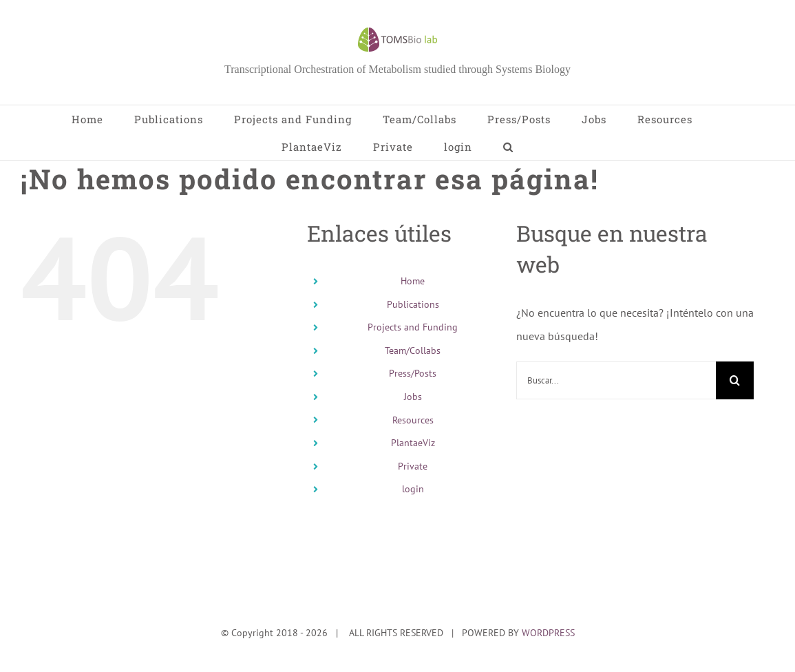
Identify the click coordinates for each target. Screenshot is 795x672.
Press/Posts (413, 373)
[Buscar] (735, 380)
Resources (413, 420)
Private (413, 466)
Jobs (413, 397)
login (413, 489)
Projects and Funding (413, 327)
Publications (413, 304)
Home (413, 281)
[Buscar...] (616, 380)
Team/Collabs (413, 350)
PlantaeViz (413, 443)
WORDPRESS (548, 633)
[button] (508, 147)
